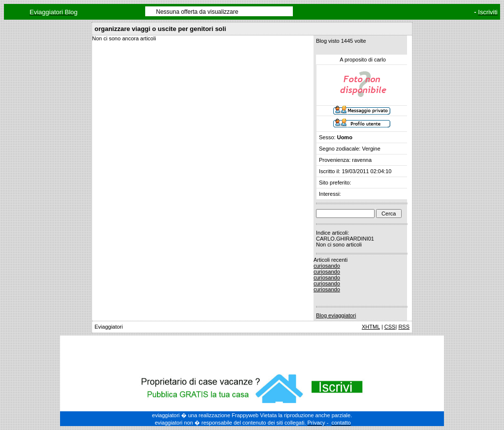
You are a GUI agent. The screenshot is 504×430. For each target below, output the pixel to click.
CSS (390, 327)
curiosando (327, 266)
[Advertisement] (252, 353)
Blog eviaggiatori (336, 315)
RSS (404, 327)
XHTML (371, 327)
